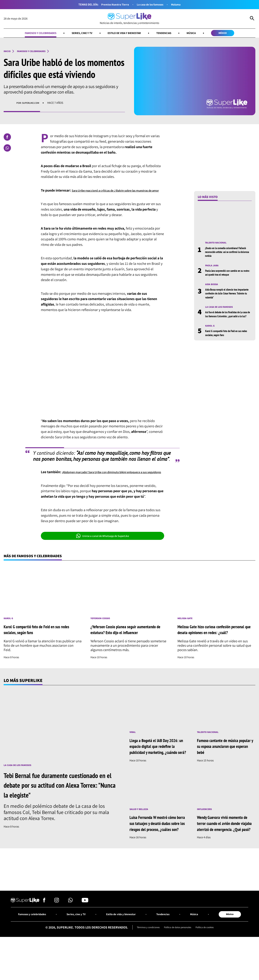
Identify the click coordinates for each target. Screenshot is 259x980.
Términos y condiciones (142, 962)
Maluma (181, 5)
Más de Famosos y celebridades (39, 568)
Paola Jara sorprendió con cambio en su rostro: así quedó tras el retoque (228, 275)
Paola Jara (213, 267)
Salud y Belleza (141, 835)
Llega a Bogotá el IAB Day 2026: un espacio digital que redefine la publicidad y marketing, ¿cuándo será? (155, 769)
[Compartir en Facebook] (7, 138)
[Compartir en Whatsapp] (7, 149)
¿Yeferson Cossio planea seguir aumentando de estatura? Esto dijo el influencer (124, 646)
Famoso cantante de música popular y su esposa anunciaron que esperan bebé (226, 766)
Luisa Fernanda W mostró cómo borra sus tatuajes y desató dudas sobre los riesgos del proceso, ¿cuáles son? (158, 853)
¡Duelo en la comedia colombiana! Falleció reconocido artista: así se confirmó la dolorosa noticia (225, 253)
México (235, 34)
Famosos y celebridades (29, 34)
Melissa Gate (187, 631)
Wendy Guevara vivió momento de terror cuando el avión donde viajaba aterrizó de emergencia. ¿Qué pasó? (226, 853)
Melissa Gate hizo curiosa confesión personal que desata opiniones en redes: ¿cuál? (214, 646)
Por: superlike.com (30, 104)
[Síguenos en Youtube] (85, 935)
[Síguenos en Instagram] (57, 935)
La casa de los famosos (152, 5)
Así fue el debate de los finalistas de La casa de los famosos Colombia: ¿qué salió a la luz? (228, 319)
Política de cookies (211, 962)
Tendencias (170, 34)
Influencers (206, 835)
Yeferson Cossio (103, 631)
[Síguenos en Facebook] (44, 935)
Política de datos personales (178, 962)
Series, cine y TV (77, 34)
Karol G (211, 333)
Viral (133, 752)
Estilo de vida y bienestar (125, 34)
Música (200, 34)
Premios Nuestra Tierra (111, 5)
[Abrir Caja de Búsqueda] (252, 19)
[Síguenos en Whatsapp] (70, 935)
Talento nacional (218, 244)
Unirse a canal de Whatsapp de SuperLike (103, 548)
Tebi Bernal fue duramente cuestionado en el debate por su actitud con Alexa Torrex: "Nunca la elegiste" (60, 805)
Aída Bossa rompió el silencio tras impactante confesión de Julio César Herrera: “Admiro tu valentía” (226, 296)
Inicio (8, 52)
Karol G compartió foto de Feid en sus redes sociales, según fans (227, 341)
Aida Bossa (213, 287)
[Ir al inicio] (129, 19)
